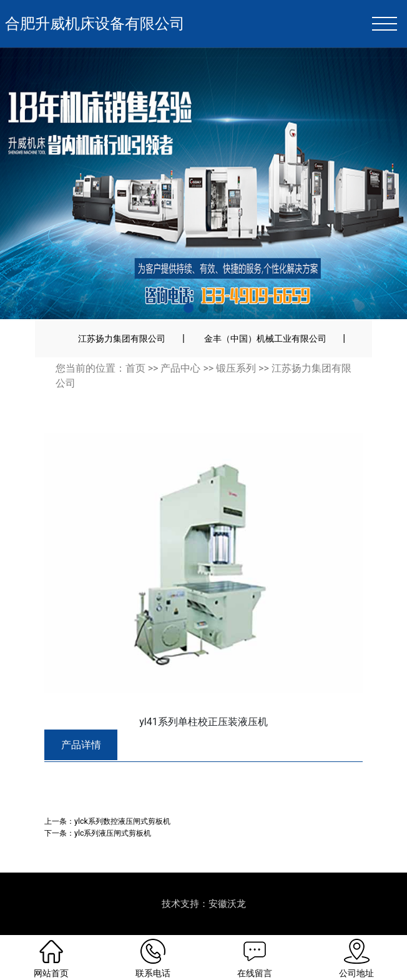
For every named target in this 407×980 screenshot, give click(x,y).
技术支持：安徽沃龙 (204, 904)
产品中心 (180, 368)
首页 (135, 368)
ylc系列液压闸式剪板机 (113, 833)
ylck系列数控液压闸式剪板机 (122, 821)
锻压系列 (236, 368)
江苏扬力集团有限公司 (122, 339)
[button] (189, 308)
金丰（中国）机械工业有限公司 (265, 339)
